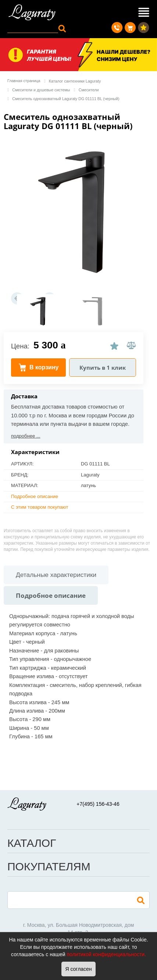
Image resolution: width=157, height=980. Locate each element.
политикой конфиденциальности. (106, 954)
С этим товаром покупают (40, 507)
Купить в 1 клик (103, 367)
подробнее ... (26, 436)
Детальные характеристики (56, 575)
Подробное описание (35, 496)
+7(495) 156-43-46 (98, 804)
